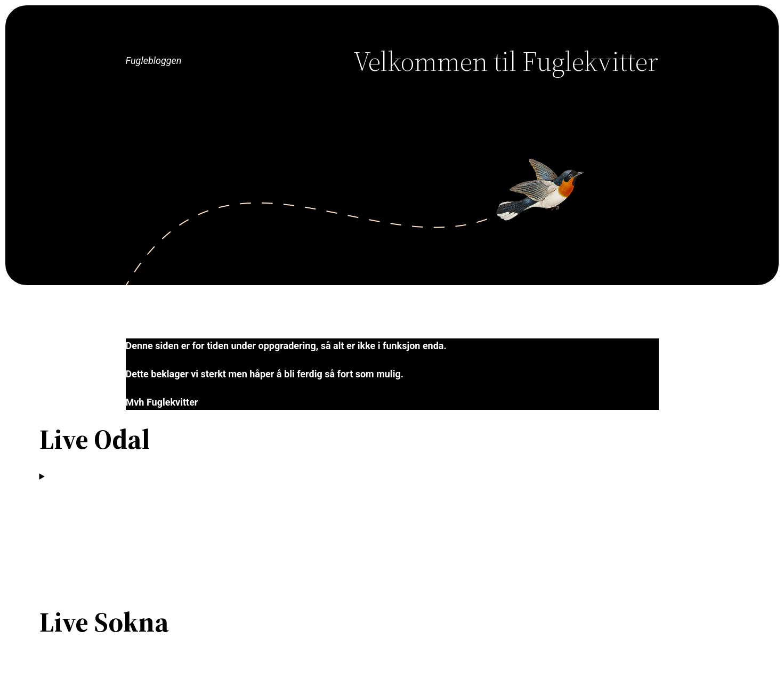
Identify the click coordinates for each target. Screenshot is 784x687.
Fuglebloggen (154, 60)
